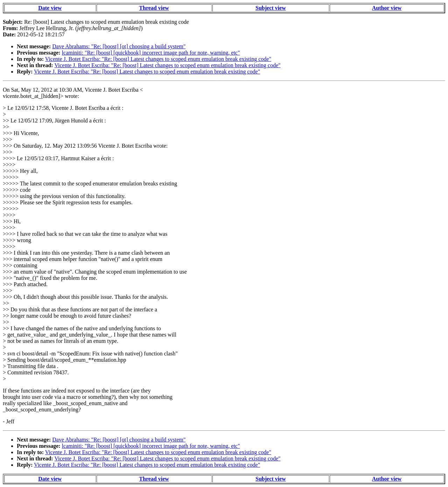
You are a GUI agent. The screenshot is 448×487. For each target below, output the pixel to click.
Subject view (271, 8)
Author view (387, 8)
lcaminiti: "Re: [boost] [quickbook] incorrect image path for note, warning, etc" (151, 53)
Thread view (154, 8)
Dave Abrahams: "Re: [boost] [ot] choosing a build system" (119, 46)
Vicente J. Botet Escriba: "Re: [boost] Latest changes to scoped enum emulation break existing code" (158, 59)
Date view (50, 8)
